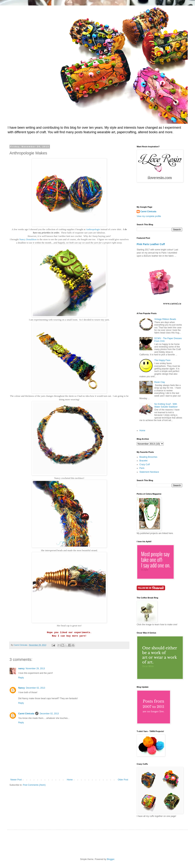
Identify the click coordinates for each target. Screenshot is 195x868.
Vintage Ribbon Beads (165, 319)
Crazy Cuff (145, 464)
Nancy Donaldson (28, 239)
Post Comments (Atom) (34, 785)
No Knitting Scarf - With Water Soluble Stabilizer (166, 405)
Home (70, 780)
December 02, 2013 (35, 688)
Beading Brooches (148, 457)
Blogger (111, 859)
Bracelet (143, 461)
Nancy (22, 688)
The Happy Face (162, 360)
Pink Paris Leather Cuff (151, 244)
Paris (142, 468)
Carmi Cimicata (26, 714)
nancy (21, 669)
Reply (21, 678)
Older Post (123, 780)
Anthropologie (93, 229)
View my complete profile (149, 216)
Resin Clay (160, 382)
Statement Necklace (149, 472)
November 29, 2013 (35, 669)
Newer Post (16, 780)
